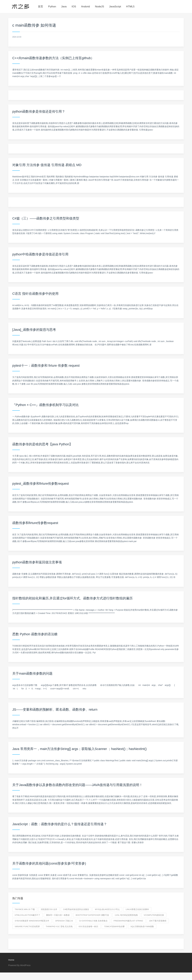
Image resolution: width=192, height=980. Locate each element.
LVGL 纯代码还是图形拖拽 (126, 915)
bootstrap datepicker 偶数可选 (92, 915)
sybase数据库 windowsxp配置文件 (32, 921)
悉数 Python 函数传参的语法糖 (35, 634)
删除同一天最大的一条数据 (58, 915)
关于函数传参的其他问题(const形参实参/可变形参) (49, 863)
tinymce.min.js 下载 (25, 909)
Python (52, 7)
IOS (74, 7)
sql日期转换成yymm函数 (142, 926)
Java (64, 7)
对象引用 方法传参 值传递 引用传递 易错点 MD (47, 165)
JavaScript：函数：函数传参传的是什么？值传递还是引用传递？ (60, 824)
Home (11, 960)
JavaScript (115, 7)
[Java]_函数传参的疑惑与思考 (34, 330)
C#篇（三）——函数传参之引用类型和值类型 (46, 218)
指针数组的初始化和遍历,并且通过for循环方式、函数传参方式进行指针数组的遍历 (72, 598)
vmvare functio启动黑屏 (27, 926)
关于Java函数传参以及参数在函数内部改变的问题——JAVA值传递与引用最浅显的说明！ (77, 785)
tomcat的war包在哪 (114, 926)
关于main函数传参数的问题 (32, 673)
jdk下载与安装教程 (158, 921)
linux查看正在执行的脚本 (137, 909)
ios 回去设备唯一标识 (88, 926)
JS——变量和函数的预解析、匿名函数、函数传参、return (55, 710)
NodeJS (99, 7)
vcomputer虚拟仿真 (154, 915)
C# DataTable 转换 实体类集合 (93, 921)
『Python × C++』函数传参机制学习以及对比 (46, 405)
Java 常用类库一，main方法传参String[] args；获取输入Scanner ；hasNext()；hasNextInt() (79, 749)
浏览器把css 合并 (49, 909)
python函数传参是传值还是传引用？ (39, 111)
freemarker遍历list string (128, 921)
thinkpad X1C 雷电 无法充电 (59, 926)
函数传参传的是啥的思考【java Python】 (42, 444)
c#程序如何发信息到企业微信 (76, 909)
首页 (40, 7)
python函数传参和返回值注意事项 (37, 562)
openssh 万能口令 (64, 921)
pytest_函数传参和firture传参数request (41, 484)
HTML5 (130, 7)
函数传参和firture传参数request (35, 523)
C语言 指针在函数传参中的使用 (35, 294)
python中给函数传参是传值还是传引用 (40, 254)
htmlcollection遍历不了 (27, 915)
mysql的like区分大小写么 (107, 909)
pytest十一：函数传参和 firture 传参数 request (46, 366)
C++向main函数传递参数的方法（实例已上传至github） (53, 58)
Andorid (86, 7)
